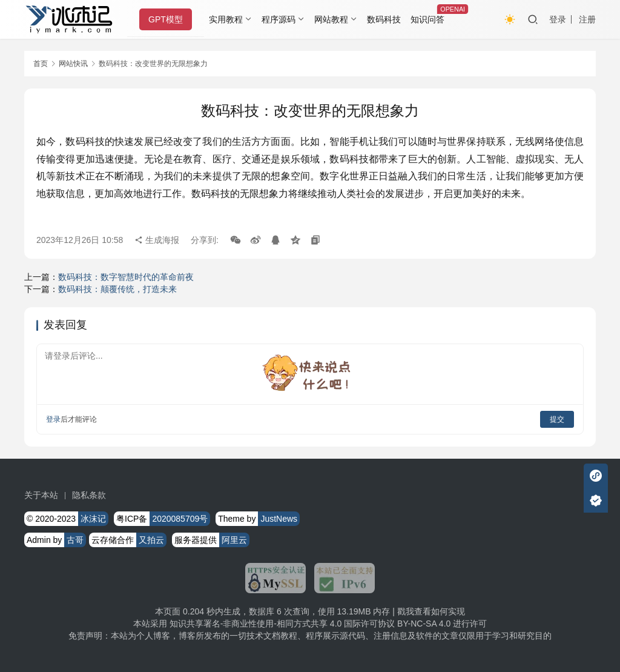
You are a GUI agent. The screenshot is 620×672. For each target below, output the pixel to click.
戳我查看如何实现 (431, 611)
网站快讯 (73, 64)
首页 (41, 64)
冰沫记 (93, 519)
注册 (587, 19)
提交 (557, 419)
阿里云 (234, 540)
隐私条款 (89, 495)
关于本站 (41, 495)
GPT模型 (168, 19)
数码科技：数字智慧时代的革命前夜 (126, 277)
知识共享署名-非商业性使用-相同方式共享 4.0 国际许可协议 (282, 624)
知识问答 (430, 19)
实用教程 (228, 19)
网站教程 (333, 19)
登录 (558, 19)
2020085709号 (180, 519)
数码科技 (386, 19)
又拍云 (151, 540)
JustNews (279, 519)
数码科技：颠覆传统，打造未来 (117, 289)
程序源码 (281, 19)
